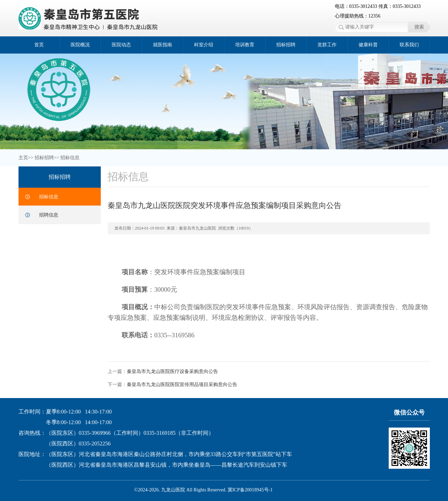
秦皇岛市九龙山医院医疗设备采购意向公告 (172, 371)
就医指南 (162, 45)
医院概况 (80, 45)
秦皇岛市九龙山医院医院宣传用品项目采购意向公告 (182, 385)
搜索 (419, 27)
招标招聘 (286, 45)
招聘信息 (49, 215)
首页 (39, 45)
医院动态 (121, 45)
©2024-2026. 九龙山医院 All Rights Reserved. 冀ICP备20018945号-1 (204, 490)
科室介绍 (204, 45)
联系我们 (409, 45)
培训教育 (245, 45)
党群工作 (327, 45)
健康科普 (368, 45)
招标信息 (70, 158)
